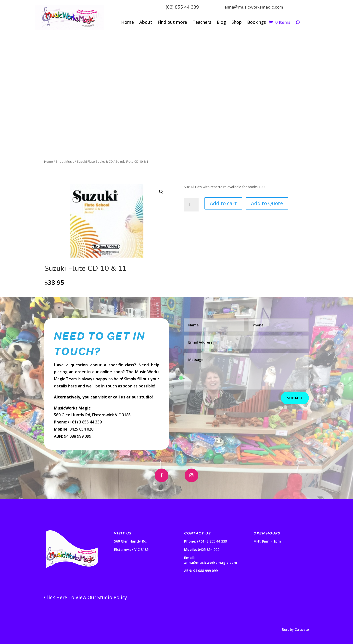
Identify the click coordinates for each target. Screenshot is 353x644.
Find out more (172, 23)
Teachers (202, 23)
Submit (295, 398)
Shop (237, 23)
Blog (221, 23)
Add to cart (223, 203)
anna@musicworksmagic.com (254, 7)
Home (127, 23)
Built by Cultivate (295, 629)
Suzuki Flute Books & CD (95, 161)
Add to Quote (267, 203)
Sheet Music (65, 161)
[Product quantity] (191, 205)
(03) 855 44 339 (182, 7)
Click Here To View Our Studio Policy (86, 597)
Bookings (257, 23)
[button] (161, 192)
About (146, 23)
